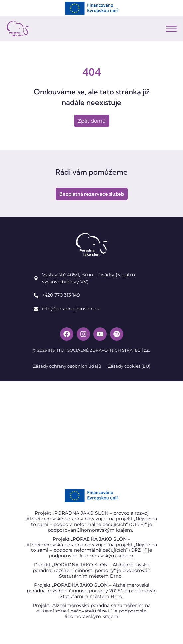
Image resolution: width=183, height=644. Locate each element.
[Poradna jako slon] (91, 431)
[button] (171, 29)
